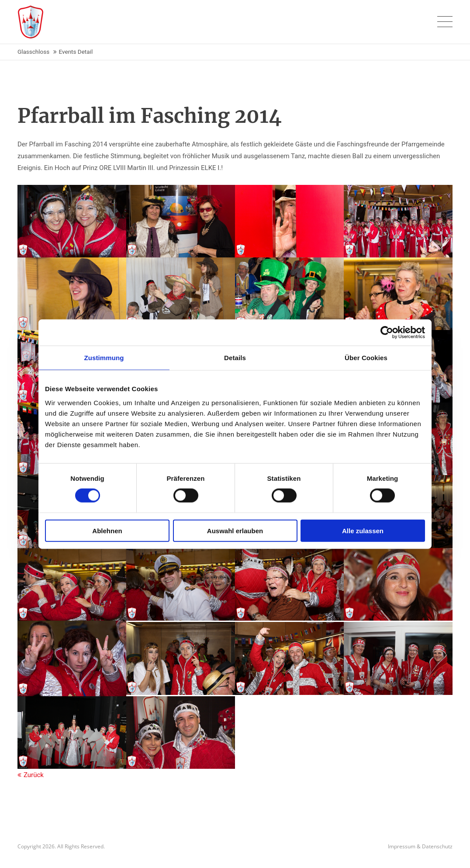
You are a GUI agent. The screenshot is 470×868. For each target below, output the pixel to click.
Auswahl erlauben (235, 530)
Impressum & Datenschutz (420, 846)
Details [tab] (235, 358)
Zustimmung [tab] (104, 358)
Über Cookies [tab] (366, 358)
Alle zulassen (363, 530)
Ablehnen (107, 530)
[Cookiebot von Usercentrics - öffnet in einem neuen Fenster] (387, 333)
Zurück (34, 775)
